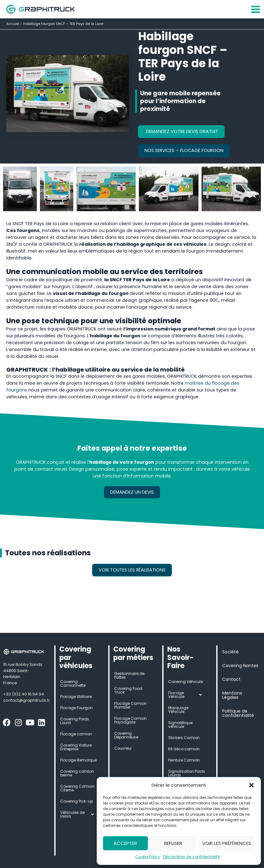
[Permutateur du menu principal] (256, 9)
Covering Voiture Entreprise (76, 747)
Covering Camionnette (73, 683)
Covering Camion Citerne (77, 788)
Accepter (125, 843)
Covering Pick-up (77, 801)
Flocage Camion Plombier (130, 705)
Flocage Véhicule (187, 695)
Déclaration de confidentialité (191, 857)
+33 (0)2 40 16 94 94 (24, 694)
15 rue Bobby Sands (23, 664)
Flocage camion (76, 734)
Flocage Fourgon (76, 708)
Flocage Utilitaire (76, 697)
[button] (252, 785)
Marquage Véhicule (178, 710)
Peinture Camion (184, 760)
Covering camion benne (77, 773)
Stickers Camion (184, 738)
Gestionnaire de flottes (129, 675)
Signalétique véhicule (180, 725)
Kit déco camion (184, 749)
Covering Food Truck (128, 690)
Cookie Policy (148, 857)
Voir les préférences (227, 843)
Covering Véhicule (186, 682)
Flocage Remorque (78, 760)
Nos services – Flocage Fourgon (184, 150)
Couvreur (123, 748)
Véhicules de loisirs (79, 814)
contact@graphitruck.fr (27, 700)
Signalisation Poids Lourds (187, 773)
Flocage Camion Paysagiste (130, 720)
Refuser (173, 843)
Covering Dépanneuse (126, 735)
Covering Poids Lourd (75, 721)
